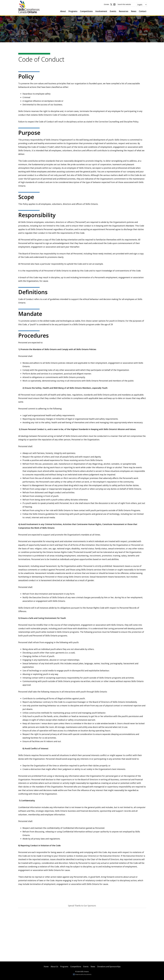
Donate (106, 5)
